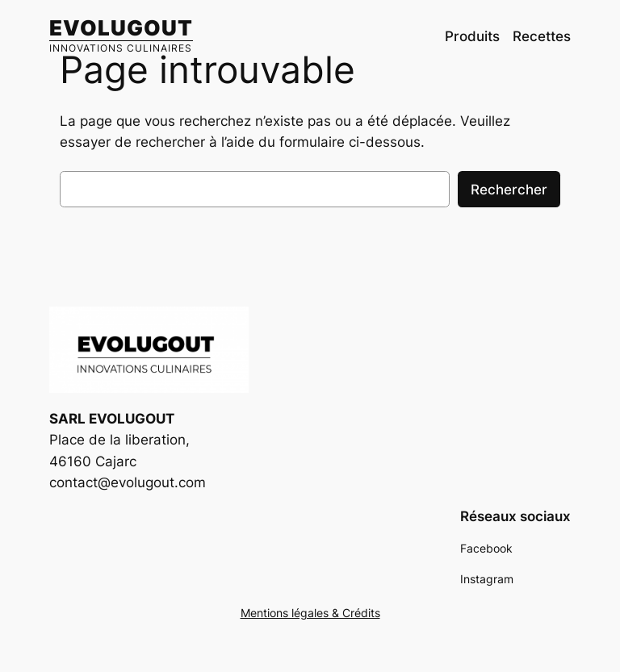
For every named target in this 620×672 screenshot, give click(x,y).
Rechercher (509, 190)
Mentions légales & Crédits (310, 613)
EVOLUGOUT (121, 28)
